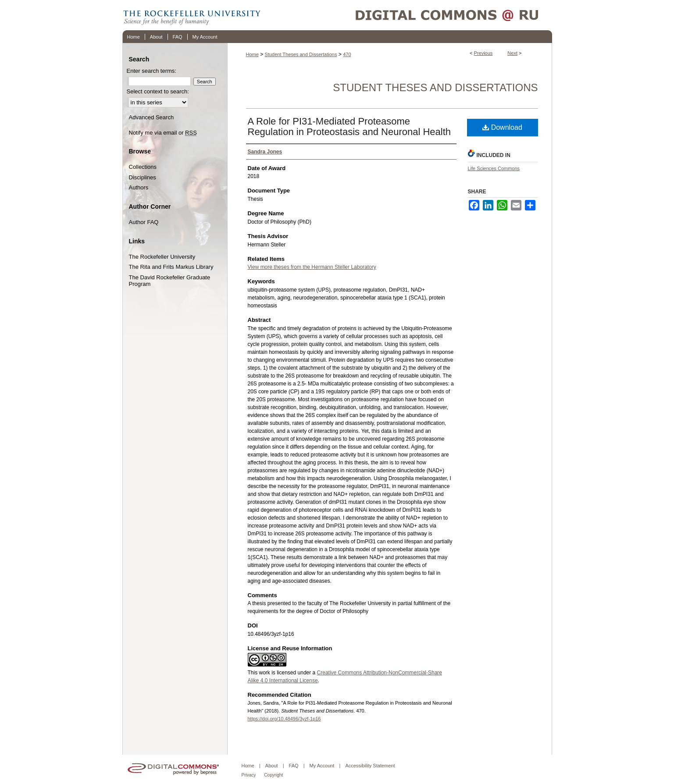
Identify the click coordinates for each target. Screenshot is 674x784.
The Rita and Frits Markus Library (171, 267)
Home (252, 54)
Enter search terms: (152, 71)
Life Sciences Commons (494, 168)
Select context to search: (158, 91)
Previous (483, 53)
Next (512, 53)
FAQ (294, 766)
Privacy (249, 775)
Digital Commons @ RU (407, 15)
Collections (143, 167)
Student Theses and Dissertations (301, 54)
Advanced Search (152, 117)
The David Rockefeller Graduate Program (170, 281)
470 (347, 54)
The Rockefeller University (162, 257)
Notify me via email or (163, 133)
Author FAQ (144, 222)
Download (502, 127)
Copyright (273, 775)
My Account (322, 766)
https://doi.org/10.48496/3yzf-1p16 (284, 719)
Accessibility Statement (370, 766)
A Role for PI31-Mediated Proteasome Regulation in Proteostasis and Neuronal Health (349, 127)
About (272, 766)
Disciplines (143, 177)
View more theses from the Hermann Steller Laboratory (312, 267)
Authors (139, 187)
